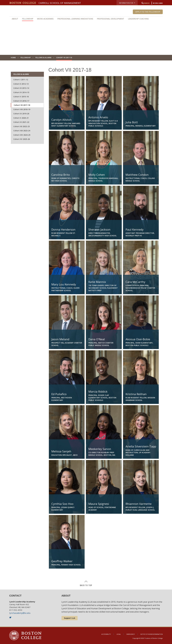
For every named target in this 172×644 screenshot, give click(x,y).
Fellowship (28, 19)
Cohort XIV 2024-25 (22, 135)
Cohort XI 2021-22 (21, 122)
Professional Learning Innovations (75, 19)
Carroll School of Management (60, 3)
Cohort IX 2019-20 (21, 114)
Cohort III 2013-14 (21, 88)
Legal (119, 634)
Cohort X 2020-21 (21, 118)
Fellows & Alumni (43, 58)
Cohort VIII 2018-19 (22, 109)
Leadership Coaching (138, 19)
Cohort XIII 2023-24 (22, 131)
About (15, 19)
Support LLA (70, 618)
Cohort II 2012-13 (21, 84)
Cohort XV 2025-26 (22, 139)
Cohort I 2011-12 (21, 80)
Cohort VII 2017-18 (22, 105)
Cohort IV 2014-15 (21, 92)
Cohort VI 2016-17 (21, 101)
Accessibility (106, 634)
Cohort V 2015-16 (21, 97)
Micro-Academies (45, 19)
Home (13, 58)
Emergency (131, 634)
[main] (86, 325)
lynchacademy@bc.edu (20, 613)
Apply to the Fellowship (148, 12)
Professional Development (111, 19)
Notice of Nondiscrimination (152, 634)
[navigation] (86, 19)
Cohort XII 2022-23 (22, 126)
